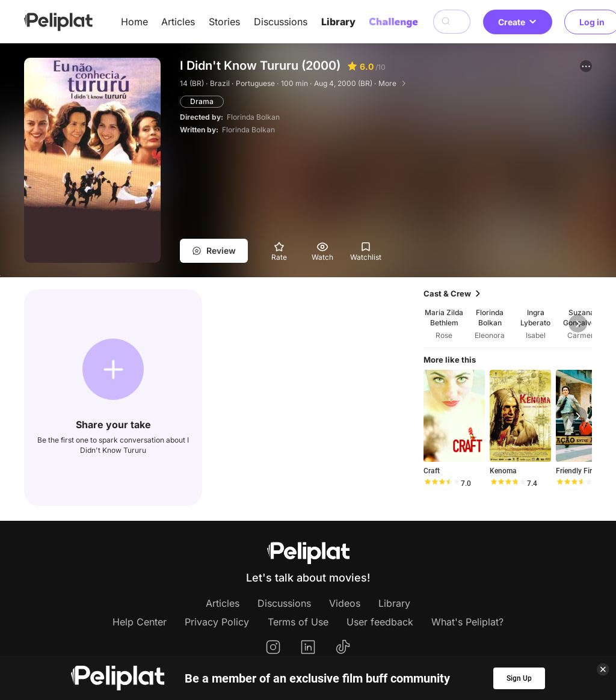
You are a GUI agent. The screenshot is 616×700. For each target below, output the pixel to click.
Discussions (281, 22)
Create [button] (518, 22)
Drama (202, 101)
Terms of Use (298, 622)
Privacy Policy (217, 622)
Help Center (140, 622)
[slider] (442, 484)
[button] (586, 66)
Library (338, 22)
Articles (178, 22)
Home (134, 22)
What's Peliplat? (467, 622)
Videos (345, 603)
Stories (224, 22)
